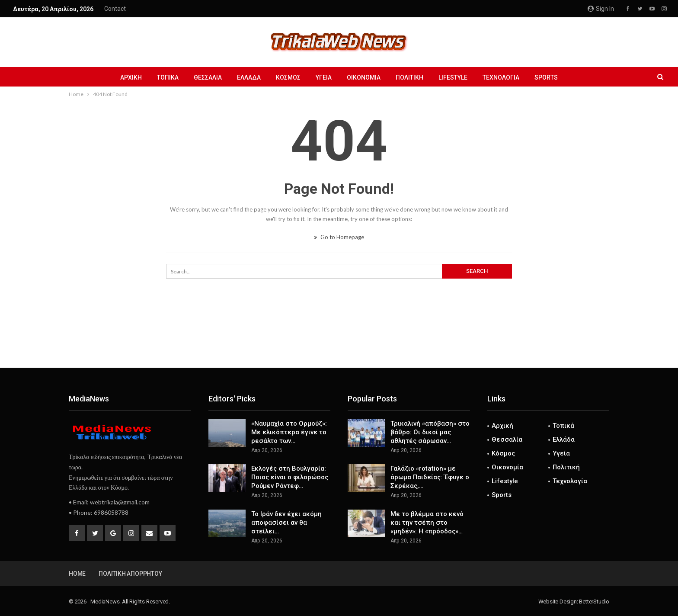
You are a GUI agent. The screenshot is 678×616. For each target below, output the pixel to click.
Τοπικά (168, 77)
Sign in (601, 9)
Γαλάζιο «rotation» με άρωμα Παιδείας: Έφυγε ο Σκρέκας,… (430, 477)
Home (77, 574)
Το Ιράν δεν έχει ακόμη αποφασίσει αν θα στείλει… (286, 523)
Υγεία (324, 77)
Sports (546, 77)
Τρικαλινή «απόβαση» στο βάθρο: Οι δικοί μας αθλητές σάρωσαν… (430, 432)
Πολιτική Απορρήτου (130, 574)
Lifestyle (453, 77)
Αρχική (131, 77)
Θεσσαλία (208, 77)
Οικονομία (364, 77)
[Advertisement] (339, 339)
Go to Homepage (339, 237)
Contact (115, 9)
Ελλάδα (249, 77)
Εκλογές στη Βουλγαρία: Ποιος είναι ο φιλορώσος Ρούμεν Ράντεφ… (290, 477)
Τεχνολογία (501, 77)
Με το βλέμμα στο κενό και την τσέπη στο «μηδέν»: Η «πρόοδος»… (427, 523)
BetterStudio (594, 602)
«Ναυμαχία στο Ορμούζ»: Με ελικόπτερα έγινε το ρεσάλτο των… (289, 432)
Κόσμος (288, 77)
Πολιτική (409, 77)
